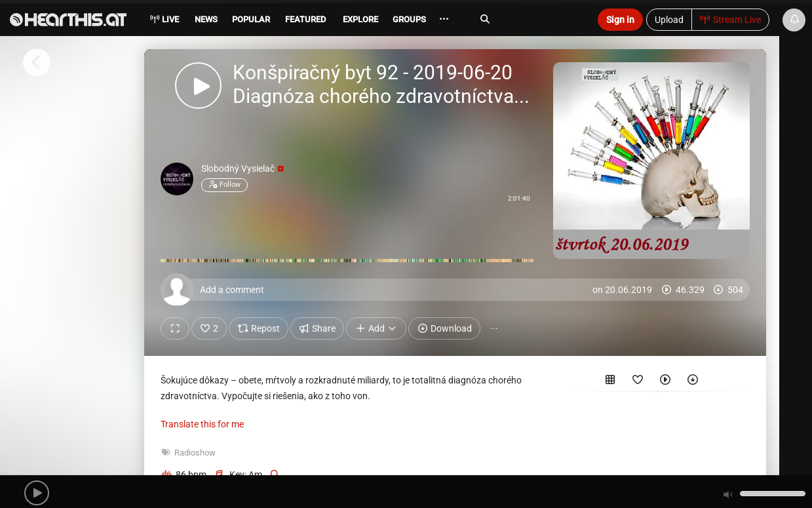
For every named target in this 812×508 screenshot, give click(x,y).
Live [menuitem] (164, 19)
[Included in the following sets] (610, 382)
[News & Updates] (794, 20)
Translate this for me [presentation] (202, 424)
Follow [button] (224, 185)
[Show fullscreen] (175, 328)
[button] (37, 493)
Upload (669, 20)
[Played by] (665, 382)
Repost (259, 328)
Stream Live (731, 20)
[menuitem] (205, 21)
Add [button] (376, 328)
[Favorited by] (638, 382)
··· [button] (494, 328)
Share (318, 328)
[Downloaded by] (693, 382)
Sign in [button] (620, 20)
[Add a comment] (458, 290)
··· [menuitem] (449, 19)
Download (444, 328)
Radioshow (195, 453)
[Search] (528, 19)
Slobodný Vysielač (242, 168)
